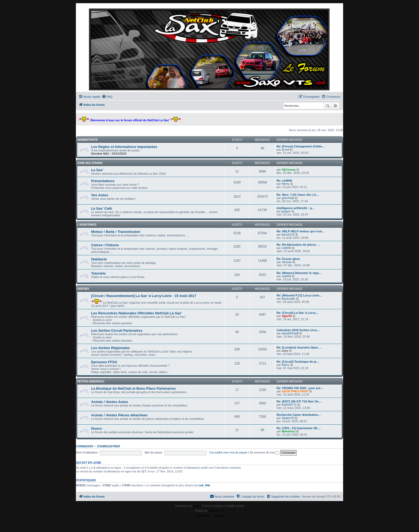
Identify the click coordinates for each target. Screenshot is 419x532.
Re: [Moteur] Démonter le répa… (299, 273)
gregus (286, 211)
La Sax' (97, 170)
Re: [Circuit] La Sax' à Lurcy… (298, 313)
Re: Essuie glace (288, 259)
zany (285, 351)
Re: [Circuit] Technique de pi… (298, 362)
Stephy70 (288, 418)
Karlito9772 (289, 405)
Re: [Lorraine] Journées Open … (299, 347)
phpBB (197, 506)
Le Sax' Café (102, 208)
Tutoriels (98, 273)
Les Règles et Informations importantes (124, 147)
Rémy (286, 184)
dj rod (285, 150)
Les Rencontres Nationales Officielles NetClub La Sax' (137, 313)
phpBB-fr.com (216, 511)
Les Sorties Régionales (110, 348)
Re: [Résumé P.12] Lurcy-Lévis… (299, 295)
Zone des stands (90, 163)
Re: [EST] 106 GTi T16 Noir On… (299, 401)
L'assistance (87, 225)
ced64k (286, 248)
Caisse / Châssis (105, 245)
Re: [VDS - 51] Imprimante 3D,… (299, 428)
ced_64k (204, 485)
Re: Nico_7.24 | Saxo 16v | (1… (298, 195)
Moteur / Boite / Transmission (116, 232)
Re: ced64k (284, 181)
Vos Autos (100, 195)
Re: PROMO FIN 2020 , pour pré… (300, 388)
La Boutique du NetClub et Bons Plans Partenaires (133, 388)
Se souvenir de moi (264, 452)
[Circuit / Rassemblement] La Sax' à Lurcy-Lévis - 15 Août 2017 (144, 296)
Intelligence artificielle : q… (296, 208)
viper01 (287, 316)
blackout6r (288, 299)
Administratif (88, 140)
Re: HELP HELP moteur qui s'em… (301, 231)
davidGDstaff (290, 333)
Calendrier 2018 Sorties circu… (298, 330)
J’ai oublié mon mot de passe (228, 452)
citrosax (287, 262)
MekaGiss (288, 431)
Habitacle (99, 259)
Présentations (103, 181)
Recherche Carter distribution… (299, 415)
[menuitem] (107, 97)
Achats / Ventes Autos (110, 402)
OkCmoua (289, 170)
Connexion (84, 446)
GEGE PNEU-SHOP (295, 391)
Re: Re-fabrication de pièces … (298, 245)
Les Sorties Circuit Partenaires (117, 330)
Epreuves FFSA (104, 362)
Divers (96, 429)
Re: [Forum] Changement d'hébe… (301, 146)
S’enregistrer (108, 446)
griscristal (288, 198)
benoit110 (288, 234)
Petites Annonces (91, 382)
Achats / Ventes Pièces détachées (119, 415)
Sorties (83, 289)
